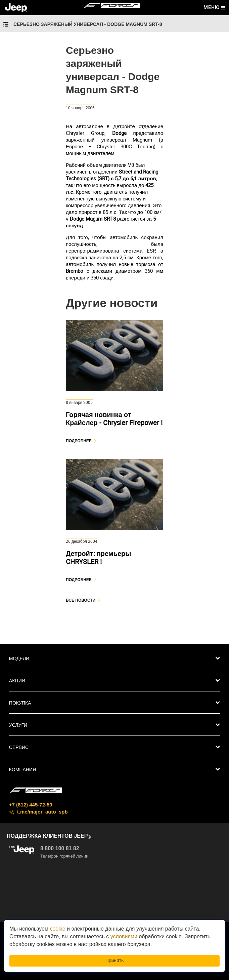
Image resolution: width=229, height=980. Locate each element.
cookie (57, 929)
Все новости (81, 600)
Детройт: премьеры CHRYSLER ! (98, 557)
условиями (124, 936)
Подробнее (79, 441)
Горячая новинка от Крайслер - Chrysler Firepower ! (114, 419)
